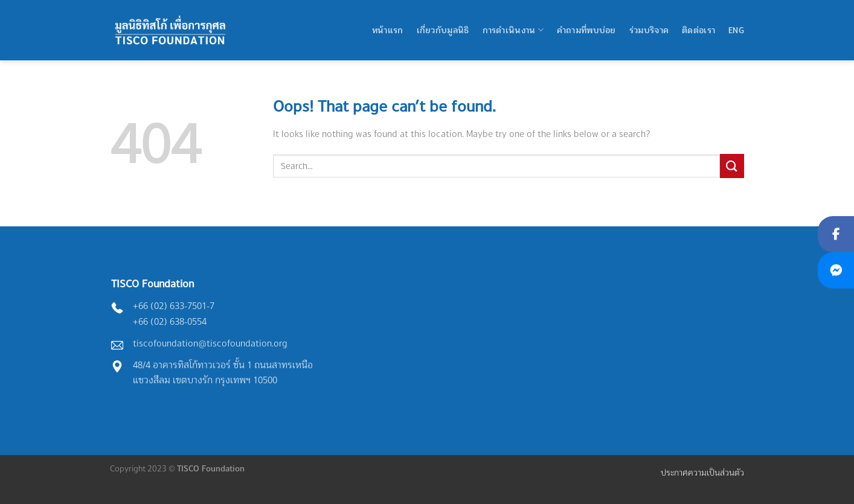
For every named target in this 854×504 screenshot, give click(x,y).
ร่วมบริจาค (649, 30)
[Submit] (732, 166)
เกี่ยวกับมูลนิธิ (443, 30)
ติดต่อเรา (698, 30)
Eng (736, 30)
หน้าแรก (388, 30)
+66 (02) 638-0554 (170, 321)
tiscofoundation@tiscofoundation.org (210, 343)
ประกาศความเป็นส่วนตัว (702, 472)
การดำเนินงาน (513, 30)
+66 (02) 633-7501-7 (174, 306)
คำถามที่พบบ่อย (586, 30)
